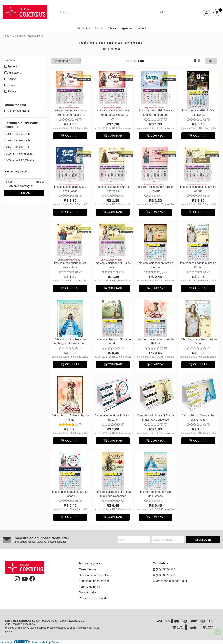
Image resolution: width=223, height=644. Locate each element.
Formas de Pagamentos (94, 581)
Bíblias (112, 28)
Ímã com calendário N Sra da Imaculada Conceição (113, 494)
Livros (99, 28)
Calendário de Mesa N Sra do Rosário (113, 418)
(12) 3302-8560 (164, 569)
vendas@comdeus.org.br (170, 581)
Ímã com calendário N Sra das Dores (198, 113)
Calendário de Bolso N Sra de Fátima (70, 418)
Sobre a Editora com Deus (95, 575)
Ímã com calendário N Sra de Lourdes (113, 341)
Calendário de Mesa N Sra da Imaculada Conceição (155, 418)
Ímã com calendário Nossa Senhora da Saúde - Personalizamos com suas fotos (113, 113)
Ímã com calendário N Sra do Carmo (198, 189)
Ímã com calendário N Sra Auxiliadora (70, 265)
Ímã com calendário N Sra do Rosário (155, 189)
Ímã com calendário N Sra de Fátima (113, 265)
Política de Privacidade (93, 598)
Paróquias (83, 28)
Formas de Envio (89, 587)
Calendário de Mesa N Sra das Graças (198, 418)
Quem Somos (87, 569)
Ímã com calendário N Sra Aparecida (113, 189)
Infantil (142, 28)
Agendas (127, 28)
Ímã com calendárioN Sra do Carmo (155, 265)
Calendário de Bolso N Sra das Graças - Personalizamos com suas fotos (70, 342)
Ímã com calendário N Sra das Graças (70, 189)
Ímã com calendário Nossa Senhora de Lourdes (155, 113)
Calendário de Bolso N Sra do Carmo (198, 341)
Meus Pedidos (88, 592)
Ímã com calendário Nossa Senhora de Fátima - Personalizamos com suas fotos (70, 113)
